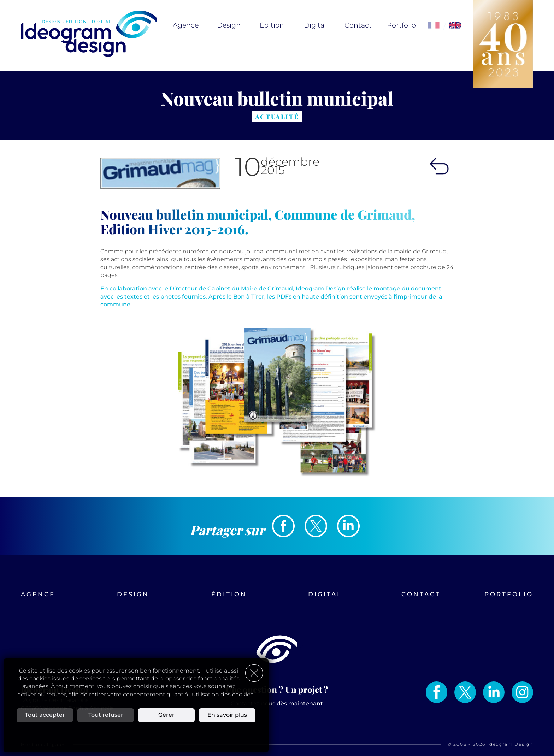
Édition (272, 25)
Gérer (166, 715)
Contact (358, 25)
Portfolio (401, 25)
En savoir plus (227, 715)
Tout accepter (45, 715)
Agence (186, 25)
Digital (315, 25)
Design (229, 25)
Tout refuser (106, 715)
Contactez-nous (277, 704)
